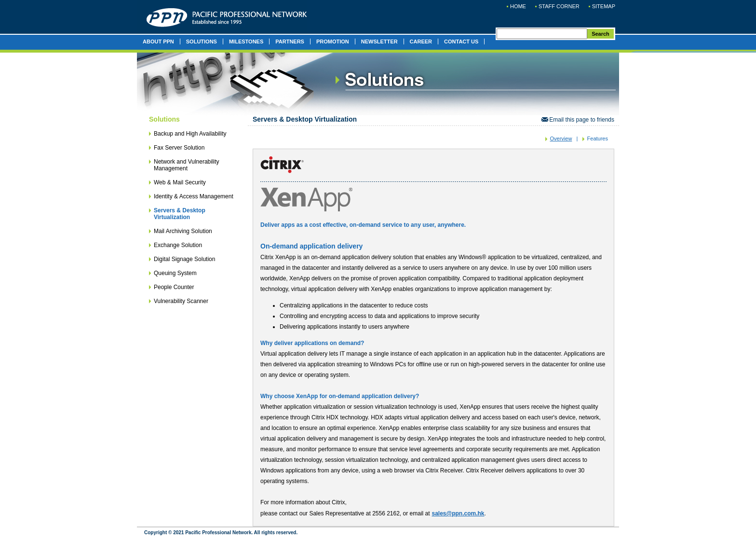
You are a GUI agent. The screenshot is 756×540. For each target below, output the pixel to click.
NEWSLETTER (379, 42)
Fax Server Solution (179, 148)
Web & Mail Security (180, 182)
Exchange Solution (178, 245)
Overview (561, 138)
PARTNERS (290, 42)
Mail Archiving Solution (183, 231)
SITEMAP (604, 6)
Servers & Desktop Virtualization (180, 214)
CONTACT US (461, 42)
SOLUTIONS (202, 42)
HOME (518, 6)
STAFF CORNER (559, 6)
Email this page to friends (578, 120)
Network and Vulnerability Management (187, 165)
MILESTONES (246, 42)
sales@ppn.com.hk (458, 513)
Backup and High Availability (190, 134)
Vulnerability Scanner (181, 301)
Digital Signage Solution (184, 259)
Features (598, 138)
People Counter (174, 287)
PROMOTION (333, 42)
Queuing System (175, 273)
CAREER (421, 42)
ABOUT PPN (158, 42)
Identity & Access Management (194, 196)
